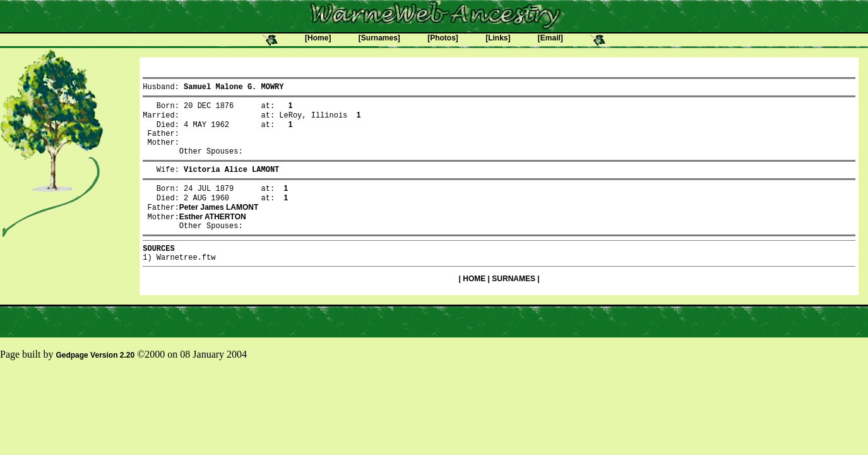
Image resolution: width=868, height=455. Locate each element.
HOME (474, 303)
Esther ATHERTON (213, 235)
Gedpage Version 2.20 (95, 379)
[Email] (550, 38)
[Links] (498, 38)
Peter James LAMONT (219, 224)
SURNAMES (514, 303)
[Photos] (443, 38)
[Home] (318, 38)
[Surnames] (379, 38)
